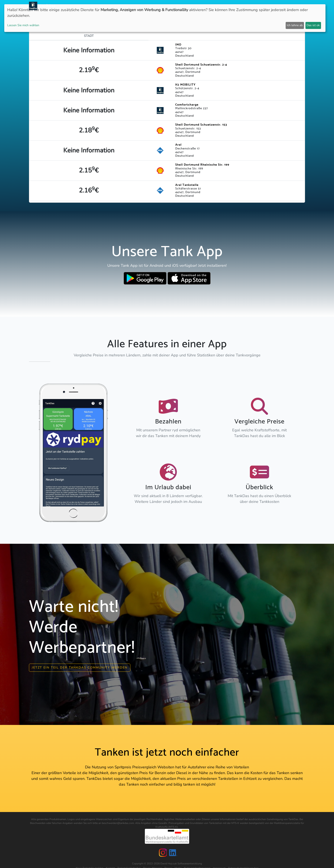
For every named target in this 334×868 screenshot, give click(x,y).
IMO (178, 45)
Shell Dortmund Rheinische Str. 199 (202, 165)
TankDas (46, 6)
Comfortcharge (187, 105)
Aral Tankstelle (187, 185)
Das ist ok (313, 25)
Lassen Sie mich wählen (23, 25)
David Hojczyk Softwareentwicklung (181, 864)
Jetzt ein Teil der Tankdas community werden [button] (80, 667)
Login (260, 6)
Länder (186, 6)
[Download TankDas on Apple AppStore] (189, 278)
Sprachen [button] (294, 6)
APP (174, 6)
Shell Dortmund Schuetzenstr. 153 (201, 125)
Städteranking (207, 6)
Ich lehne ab (295, 25)
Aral (179, 145)
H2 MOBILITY (186, 85)
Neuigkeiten (158, 6)
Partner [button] (275, 6)
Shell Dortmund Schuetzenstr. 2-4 (201, 65)
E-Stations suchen (237, 6)
